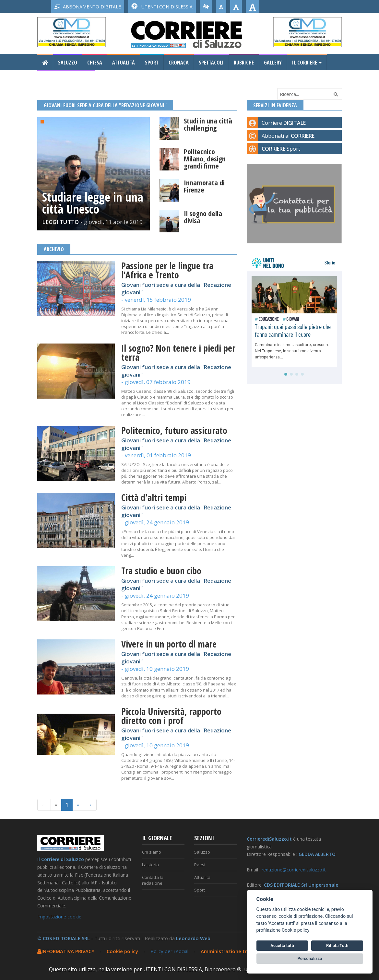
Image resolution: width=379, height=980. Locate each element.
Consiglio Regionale (66, 79)
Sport (152, 63)
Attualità (124, 63)
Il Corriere (307, 63)
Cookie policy (122, 951)
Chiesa (95, 63)
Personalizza (310, 958)
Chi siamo (152, 852)
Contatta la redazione (153, 880)
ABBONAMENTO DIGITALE (88, 7)
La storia (150, 865)
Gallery (273, 63)
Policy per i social (169, 951)
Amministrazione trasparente (237, 951)
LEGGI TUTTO (60, 222)
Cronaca (179, 63)
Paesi (200, 865)
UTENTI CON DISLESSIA (162, 7)
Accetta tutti (282, 945)
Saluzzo (68, 63)
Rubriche (244, 63)
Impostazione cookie (59, 917)
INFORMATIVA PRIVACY (66, 951)
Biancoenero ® (223, 969)
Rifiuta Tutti (337, 945)
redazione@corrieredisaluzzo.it (294, 870)
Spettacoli (211, 63)
